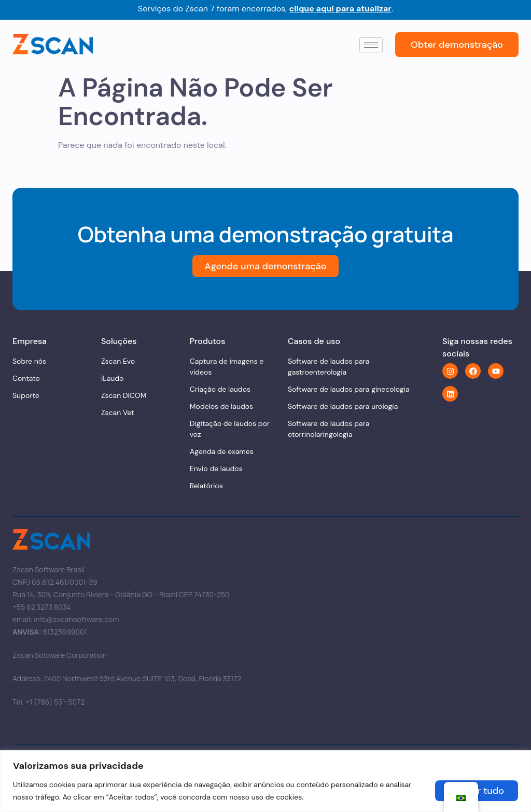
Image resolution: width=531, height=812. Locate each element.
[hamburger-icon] (371, 45)
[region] (265, 781)
